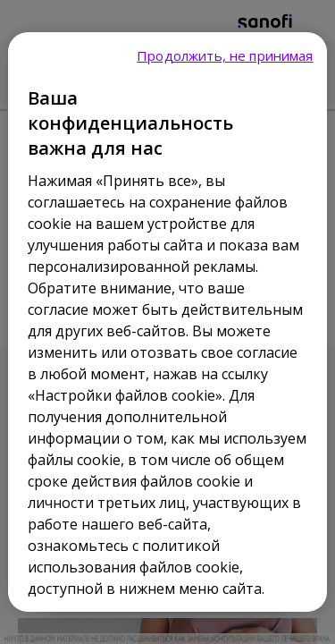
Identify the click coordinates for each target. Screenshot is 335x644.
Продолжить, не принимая (225, 55)
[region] (167, 322)
